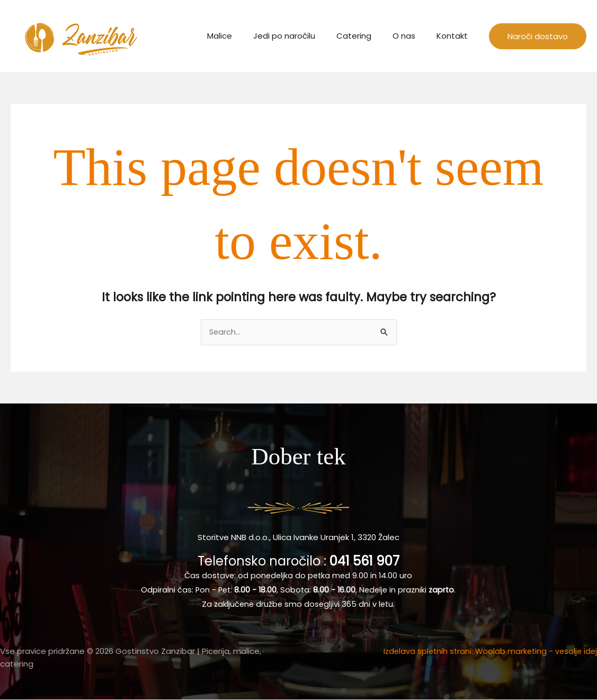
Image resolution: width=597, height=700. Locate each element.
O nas (412, 36)
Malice (243, 36)
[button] (538, 36)
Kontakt (455, 36)
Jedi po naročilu (303, 36)
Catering (367, 36)
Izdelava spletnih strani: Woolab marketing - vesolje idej (487, 652)
